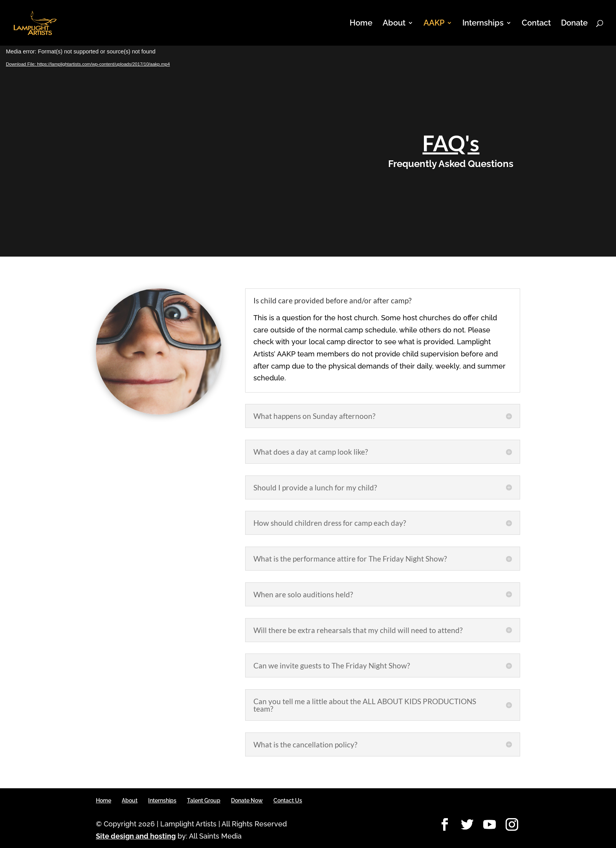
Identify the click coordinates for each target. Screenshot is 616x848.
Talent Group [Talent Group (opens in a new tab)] (204, 800)
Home (361, 24)
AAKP (434, 24)
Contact (536, 24)
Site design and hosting (136, 836)
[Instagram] (512, 825)
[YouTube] (489, 825)
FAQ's (451, 143)
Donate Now (247, 800)
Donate (574, 24)
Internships (483, 24)
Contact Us (288, 800)
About (394, 24)
